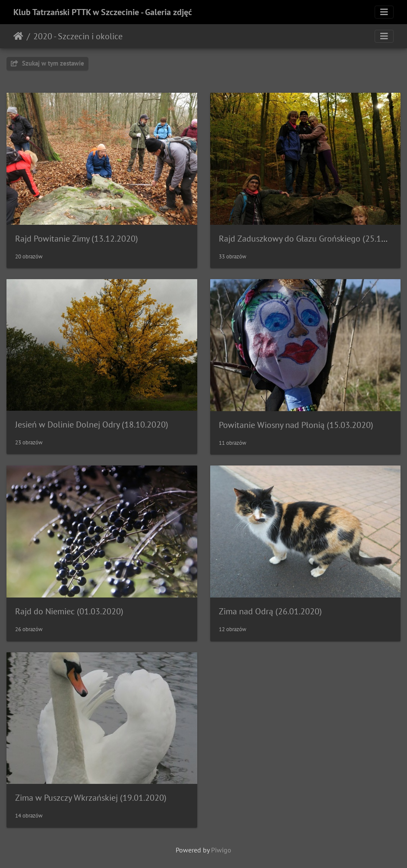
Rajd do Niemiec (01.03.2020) (69, 611)
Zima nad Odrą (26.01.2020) (270, 611)
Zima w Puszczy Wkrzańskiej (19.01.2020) (91, 798)
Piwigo (221, 850)
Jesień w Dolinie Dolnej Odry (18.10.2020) (92, 425)
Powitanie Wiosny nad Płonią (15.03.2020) (296, 425)
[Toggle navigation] (384, 12)
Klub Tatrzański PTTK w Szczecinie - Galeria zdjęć (103, 12)
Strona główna (18, 36)
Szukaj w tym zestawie (47, 63)
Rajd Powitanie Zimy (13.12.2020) (77, 239)
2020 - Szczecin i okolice (78, 36)
